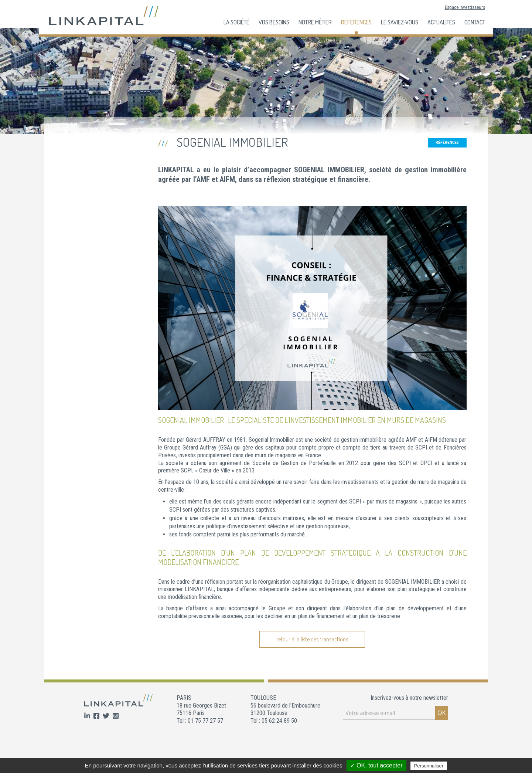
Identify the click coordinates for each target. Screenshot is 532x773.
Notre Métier (315, 22)
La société (236, 22)
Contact (475, 22)
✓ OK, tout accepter (376, 765)
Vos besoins (274, 22)
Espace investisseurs (465, 7)
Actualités (441, 22)
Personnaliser (429, 766)
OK (441, 713)
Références (356, 22)
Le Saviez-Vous (400, 22)
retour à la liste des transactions (312, 639)
